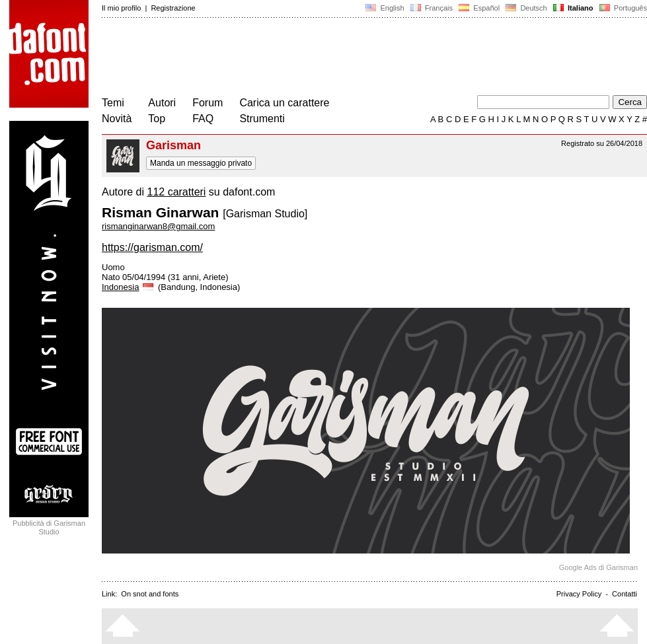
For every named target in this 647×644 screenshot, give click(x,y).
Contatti (625, 594)
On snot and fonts (150, 594)
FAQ (203, 119)
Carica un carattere (284, 103)
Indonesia (129, 287)
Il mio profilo (121, 8)
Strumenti (262, 119)
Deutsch (526, 8)
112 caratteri (176, 192)
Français (432, 8)
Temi (113, 103)
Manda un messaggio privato (201, 163)
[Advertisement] (342, 58)
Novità (117, 119)
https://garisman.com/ (152, 247)
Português (622, 8)
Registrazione (173, 8)
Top (157, 119)
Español (479, 8)
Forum (208, 103)
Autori (162, 103)
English (385, 8)
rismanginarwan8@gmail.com (158, 226)
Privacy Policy (579, 594)
